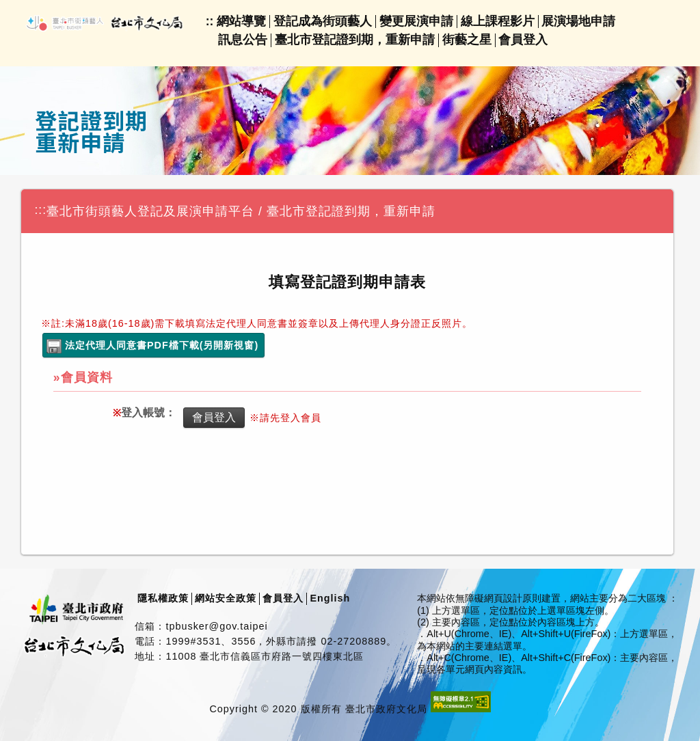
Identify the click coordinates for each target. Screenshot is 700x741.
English (330, 598)
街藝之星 (467, 40)
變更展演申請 (416, 21)
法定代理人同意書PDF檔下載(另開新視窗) (162, 345)
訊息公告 (243, 40)
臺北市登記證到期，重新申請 (355, 40)
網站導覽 (241, 21)
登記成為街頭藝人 (323, 21)
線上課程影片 (498, 21)
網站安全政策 (226, 598)
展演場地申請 (578, 21)
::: (40, 210)
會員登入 (523, 40)
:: (210, 21)
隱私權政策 (163, 598)
